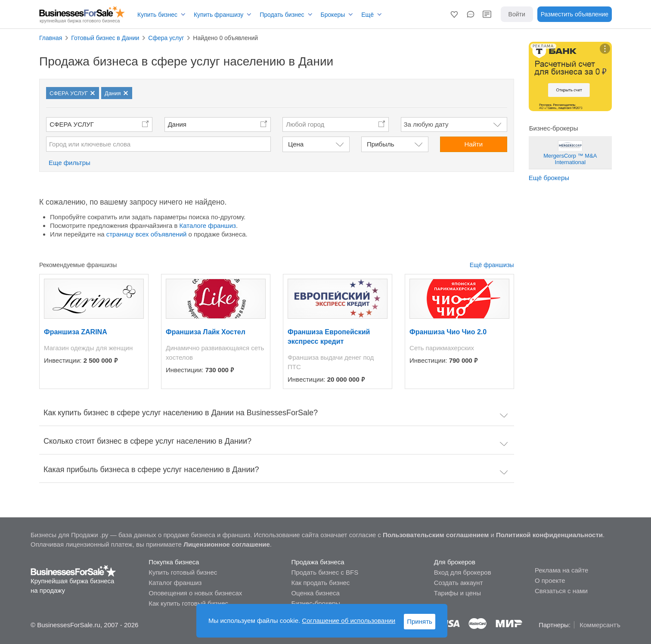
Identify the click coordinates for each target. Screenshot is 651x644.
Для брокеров (455, 562)
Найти (473, 144)
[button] (454, 14)
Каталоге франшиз (208, 226)
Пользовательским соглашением (436, 535)
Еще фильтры (70, 163)
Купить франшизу (219, 15)
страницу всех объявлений (147, 234)
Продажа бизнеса (318, 562)
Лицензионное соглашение (227, 544)
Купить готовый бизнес (183, 572)
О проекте (550, 580)
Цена (296, 144)
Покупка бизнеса (174, 562)
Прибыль (380, 144)
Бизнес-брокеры (316, 603)
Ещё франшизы (492, 265)
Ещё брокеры (549, 178)
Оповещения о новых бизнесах (195, 593)
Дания (177, 124)
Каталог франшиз (175, 583)
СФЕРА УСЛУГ (72, 124)
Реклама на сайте (561, 570)
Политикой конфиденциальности (549, 535)
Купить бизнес (157, 15)
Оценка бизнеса (315, 593)
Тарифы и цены (457, 593)
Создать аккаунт (459, 583)
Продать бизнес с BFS (325, 572)
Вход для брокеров (463, 572)
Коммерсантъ (600, 625)
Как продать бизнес (320, 583)
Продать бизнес (282, 15)
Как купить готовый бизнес (188, 603)
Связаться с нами (561, 591)
